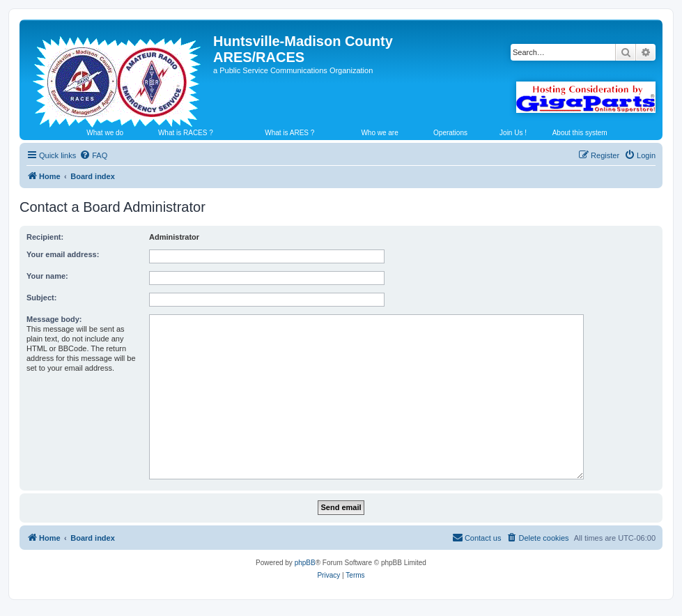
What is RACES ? (186, 133)
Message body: (54, 319)
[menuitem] (93, 155)
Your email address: (63, 254)
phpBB (305, 563)
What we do (105, 133)
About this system (580, 133)
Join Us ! (513, 133)
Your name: (47, 276)
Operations (450, 133)
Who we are (379, 133)
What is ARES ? (289, 133)
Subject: (41, 298)
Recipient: (45, 237)
